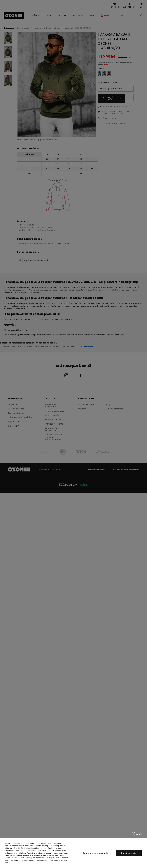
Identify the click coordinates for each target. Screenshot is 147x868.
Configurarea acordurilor (96, 853)
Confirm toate (129, 853)
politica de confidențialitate (16, 853)
